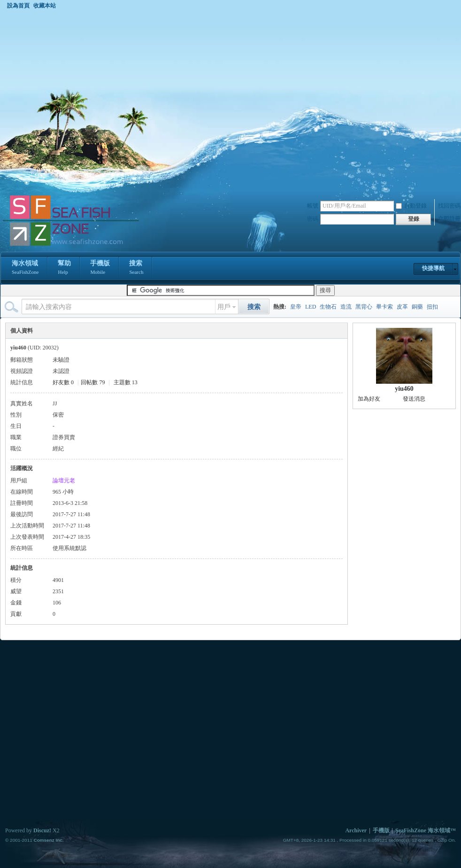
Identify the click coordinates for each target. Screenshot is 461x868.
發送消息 (414, 399)
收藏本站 (45, 6)
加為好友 (369, 399)
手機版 (100, 268)
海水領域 (25, 268)
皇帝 (296, 307)
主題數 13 (126, 382)
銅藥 (417, 307)
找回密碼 (449, 206)
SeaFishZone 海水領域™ (426, 830)
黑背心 (364, 307)
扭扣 (432, 307)
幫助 (64, 268)
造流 (346, 307)
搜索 (136, 268)
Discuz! (42, 830)
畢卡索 (384, 307)
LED (311, 307)
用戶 (224, 307)
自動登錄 (411, 206)
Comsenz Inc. (48, 840)
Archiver (356, 830)
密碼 (313, 219)
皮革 (402, 307)
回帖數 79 (93, 382)
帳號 (313, 206)
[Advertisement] (88, 102)
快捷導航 (433, 268)
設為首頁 (18, 6)
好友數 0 (63, 382)
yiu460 (404, 389)
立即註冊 (449, 219)
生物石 (328, 307)
